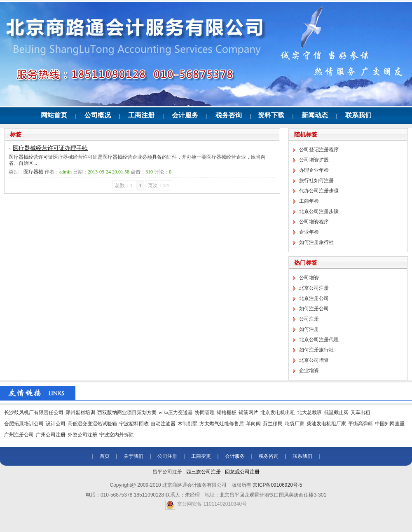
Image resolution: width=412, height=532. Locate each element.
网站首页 (54, 115)
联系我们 (358, 115)
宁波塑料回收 (134, 424)
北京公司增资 (314, 360)
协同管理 (205, 412)
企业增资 (309, 370)
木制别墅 (187, 424)
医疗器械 (33, 172)
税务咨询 (229, 115)
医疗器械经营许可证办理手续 (50, 148)
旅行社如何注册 (316, 180)
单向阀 (253, 424)
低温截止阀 (336, 412)
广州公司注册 (51, 435)
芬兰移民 (273, 424)
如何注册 (309, 329)
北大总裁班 (309, 412)
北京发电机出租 (278, 412)
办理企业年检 (314, 170)
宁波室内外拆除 (117, 435)
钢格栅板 (227, 412)
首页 (105, 456)
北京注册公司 (314, 298)
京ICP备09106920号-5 (277, 485)
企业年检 (309, 232)
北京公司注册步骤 (319, 211)
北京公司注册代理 (319, 340)
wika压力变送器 (176, 412)
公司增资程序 (314, 222)
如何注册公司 (314, 309)
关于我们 (133, 456)
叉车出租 (360, 412)
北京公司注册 (314, 288)
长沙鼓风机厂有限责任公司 (34, 412)
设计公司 (56, 424)
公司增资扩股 (314, 160)
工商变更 (201, 456)
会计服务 (185, 115)
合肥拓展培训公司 (24, 424)
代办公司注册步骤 (319, 191)
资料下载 (271, 115)
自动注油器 (163, 424)
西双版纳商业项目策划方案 (127, 412)
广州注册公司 (19, 435)
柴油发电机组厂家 (326, 424)
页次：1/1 (158, 185)
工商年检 (309, 201)
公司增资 (309, 278)
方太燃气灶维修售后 (222, 424)
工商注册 (141, 115)
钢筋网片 (248, 412)
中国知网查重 (390, 424)
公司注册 (309, 319)
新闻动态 (315, 115)
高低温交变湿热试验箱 (92, 424)
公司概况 (98, 115)
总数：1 (124, 185)
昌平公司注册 (167, 472)
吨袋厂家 (295, 424)
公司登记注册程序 (319, 150)
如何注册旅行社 (316, 242)
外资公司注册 (82, 435)
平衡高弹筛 (360, 424)
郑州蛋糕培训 (80, 412)
